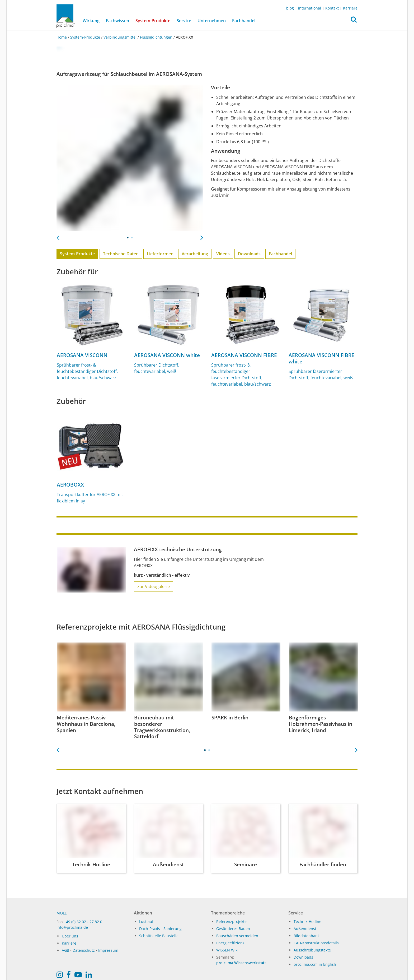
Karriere (350, 8)
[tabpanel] (130, 158)
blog (290, 8)
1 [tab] (128, 238)
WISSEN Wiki (227, 950)
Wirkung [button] (91, 21)
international (310, 8)
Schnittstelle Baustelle (159, 936)
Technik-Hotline (307, 921)
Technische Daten (121, 254)
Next (202, 236)
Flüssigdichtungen (156, 37)
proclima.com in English (315, 964)
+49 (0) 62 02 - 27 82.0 (83, 922)
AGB (65, 950)
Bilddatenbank (307, 936)
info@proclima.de (72, 927)
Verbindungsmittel (120, 37)
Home (62, 37)
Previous (58, 236)
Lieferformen (160, 254)
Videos (223, 254)
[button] (354, 21)
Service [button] (184, 21)
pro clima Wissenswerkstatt (241, 963)
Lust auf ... (148, 921)
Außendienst (305, 929)
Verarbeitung (195, 254)
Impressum (108, 950)
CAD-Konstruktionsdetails (316, 943)
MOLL (62, 913)
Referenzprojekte (231, 921)
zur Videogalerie (154, 586)
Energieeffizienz (230, 943)
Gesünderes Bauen (233, 929)
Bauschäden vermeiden (237, 936)
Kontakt (332, 8)
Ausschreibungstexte (312, 950)
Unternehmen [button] (212, 21)
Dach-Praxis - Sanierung (160, 929)
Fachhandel (244, 21)
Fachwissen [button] (117, 21)
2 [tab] (132, 238)
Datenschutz (84, 950)
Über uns (70, 936)
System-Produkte (154, 20)
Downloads (249, 254)
